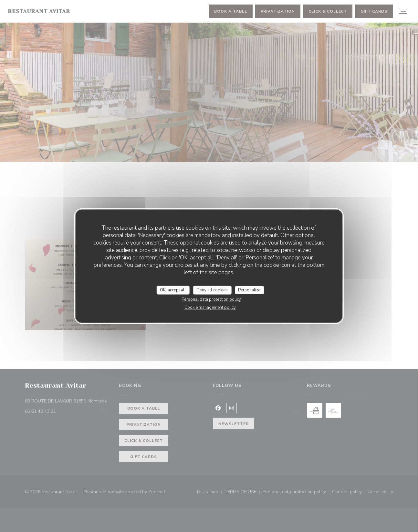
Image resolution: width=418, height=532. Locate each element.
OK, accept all (173, 290)
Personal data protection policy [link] (211, 299)
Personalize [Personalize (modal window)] (249, 290)
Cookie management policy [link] (210, 308)
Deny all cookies (212, 290)
